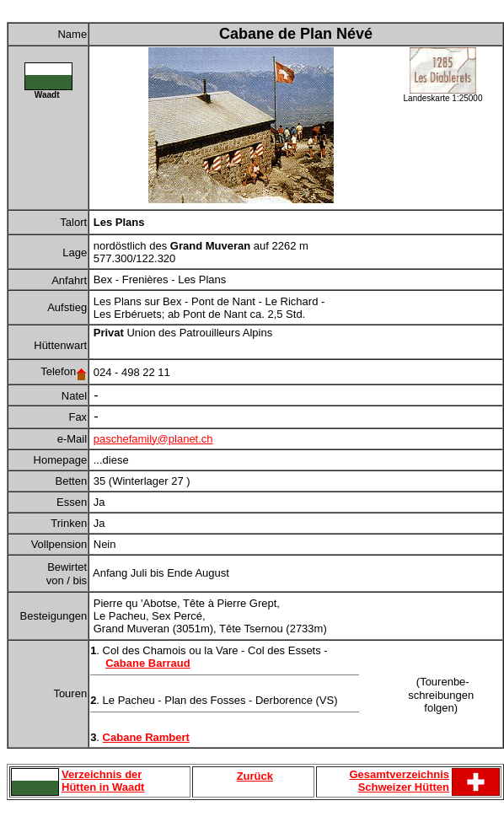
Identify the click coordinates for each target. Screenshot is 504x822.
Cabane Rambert (146, 737)
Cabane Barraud (147, 663)
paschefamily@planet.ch (153, 439)
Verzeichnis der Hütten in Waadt (103, 781)
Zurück (255, 776)
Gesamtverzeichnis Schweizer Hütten (399, 781)
